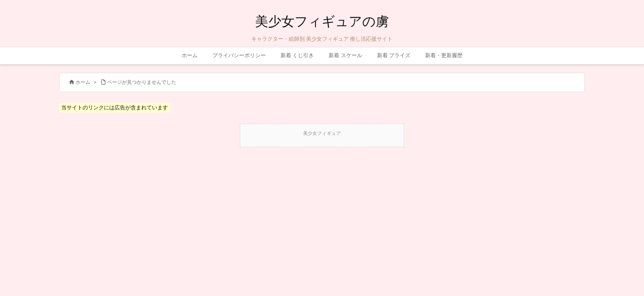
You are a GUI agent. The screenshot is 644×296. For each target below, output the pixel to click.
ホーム (83, 82)
